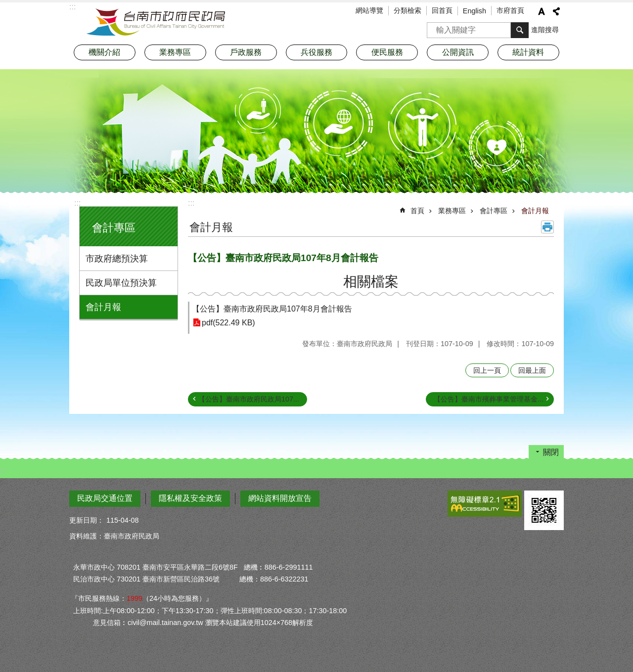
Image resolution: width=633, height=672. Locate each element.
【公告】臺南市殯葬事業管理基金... (489, 399)
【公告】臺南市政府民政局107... (249, 399)
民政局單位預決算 (121, 283)
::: (77, 203)
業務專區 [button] (175, 52)
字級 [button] (542, 11)
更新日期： (87, 520)
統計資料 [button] (528, 52)
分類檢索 (407, 10)
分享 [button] (556, 11)
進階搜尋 (545, 30)
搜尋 (435, 27)
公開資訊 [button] (458, 52)
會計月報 (103, 307)
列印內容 (547, 227)
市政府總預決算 (117, 259)
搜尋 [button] (520, 30)
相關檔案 (371, 282)
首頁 (417, 211)
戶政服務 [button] (246, 52)
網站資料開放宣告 (280, 498)
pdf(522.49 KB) (228, 323)
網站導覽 (369, 10)
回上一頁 (487, 370)
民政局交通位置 (105, 498)
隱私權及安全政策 (190, 498)
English (475, 11)
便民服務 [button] (387, 52)
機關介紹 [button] (104, 52)
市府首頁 (510, 10)
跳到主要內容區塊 (5, 5)
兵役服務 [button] (316, 52)
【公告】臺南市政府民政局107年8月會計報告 (272, 309)
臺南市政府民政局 (156, 22)
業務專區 (452, 211)
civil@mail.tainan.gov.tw (165, 623)
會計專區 (114, 228)
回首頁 (442, 10)
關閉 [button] (551, 452)
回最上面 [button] (532, 370)
